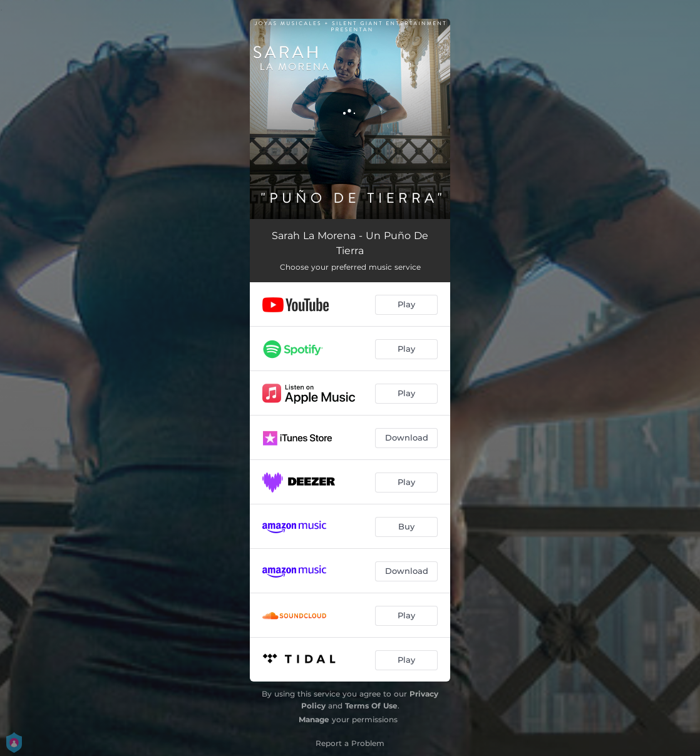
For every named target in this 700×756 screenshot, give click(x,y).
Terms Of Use (371, 706)
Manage (314, 719)
